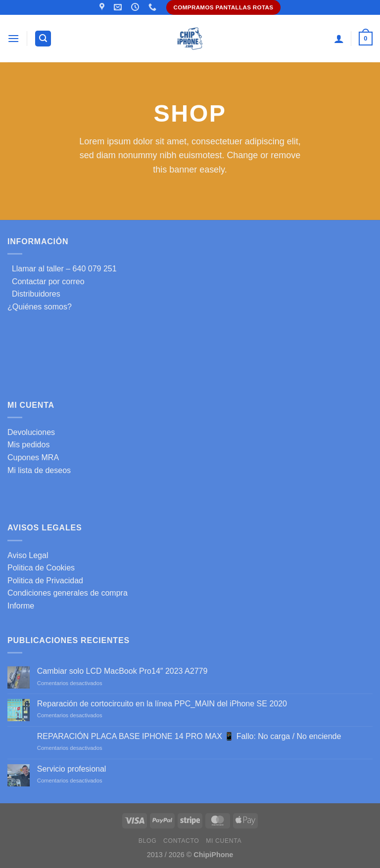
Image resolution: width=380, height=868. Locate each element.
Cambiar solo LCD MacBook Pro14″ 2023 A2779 (122, 671)
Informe (21, 606)
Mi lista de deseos (39, 470)
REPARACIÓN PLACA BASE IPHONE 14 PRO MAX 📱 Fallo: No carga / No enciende (189, 736)
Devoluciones (31, 432)
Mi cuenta (224, 841)
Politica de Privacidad (45, 581)
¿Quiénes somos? (40, 307)
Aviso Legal (28, 555)
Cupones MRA (33, 457)
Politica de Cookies (41, 568)
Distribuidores (34, 294)
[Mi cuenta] (339, 39)
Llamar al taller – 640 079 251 (62, 269)
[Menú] (13, 38)
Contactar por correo (46, 282)
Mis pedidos (28, 445)
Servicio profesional (72, 769)
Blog (147, 841)
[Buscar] (43, 39)
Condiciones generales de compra (68, 593)
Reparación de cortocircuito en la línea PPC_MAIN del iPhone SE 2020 (162, 704)
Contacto (181, 841)
